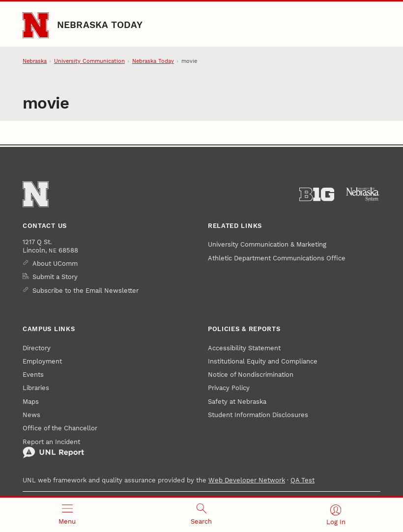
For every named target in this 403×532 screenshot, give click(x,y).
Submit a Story (55, 277)
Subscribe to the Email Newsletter (86, 291)
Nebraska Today (100, 25)
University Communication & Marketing (267, 244)
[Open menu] (67, 515)
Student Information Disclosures (258, 415)
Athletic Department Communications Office (277, 258)
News (31, 415)
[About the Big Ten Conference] (317, 195)
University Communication (89, 61)
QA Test (302, 480)
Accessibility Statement (244, 348)
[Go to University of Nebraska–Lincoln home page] (36, 25)
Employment (42, 361)
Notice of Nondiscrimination (251, 375)
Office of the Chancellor (60, 428)
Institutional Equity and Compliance (263, 361)
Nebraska (35, 61)
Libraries (36, 388)
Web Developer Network (247, 480)
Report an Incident (53, 448)
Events (33, 375)
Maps (31, 402)
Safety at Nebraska (237, 402)
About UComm (55, 264)
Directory (37, 348)
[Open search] (201, 515)
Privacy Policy (229, 388)
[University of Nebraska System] (363, 195)
